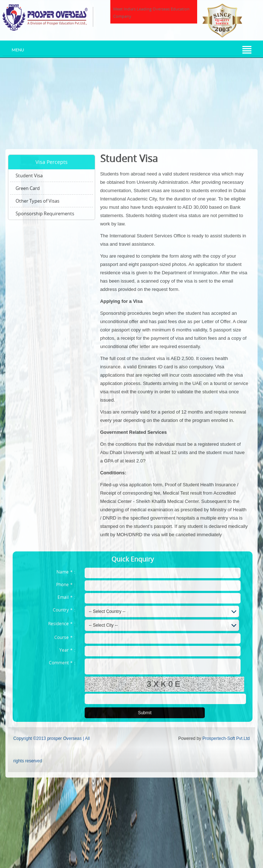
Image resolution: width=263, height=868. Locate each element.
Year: (67, 650)
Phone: (66, 584)
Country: (64, 610)
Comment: (62, 662)
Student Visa (29, 175)
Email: (66, 597)
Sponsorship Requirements (45, 213)
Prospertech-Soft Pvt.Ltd (226, 738)
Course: (65, 637)
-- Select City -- (103, 625)
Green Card (28, 188)
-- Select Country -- (107, 611)
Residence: (62, 623)
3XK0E (165, 684)
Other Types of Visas (37, 201)
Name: (66, 572)
